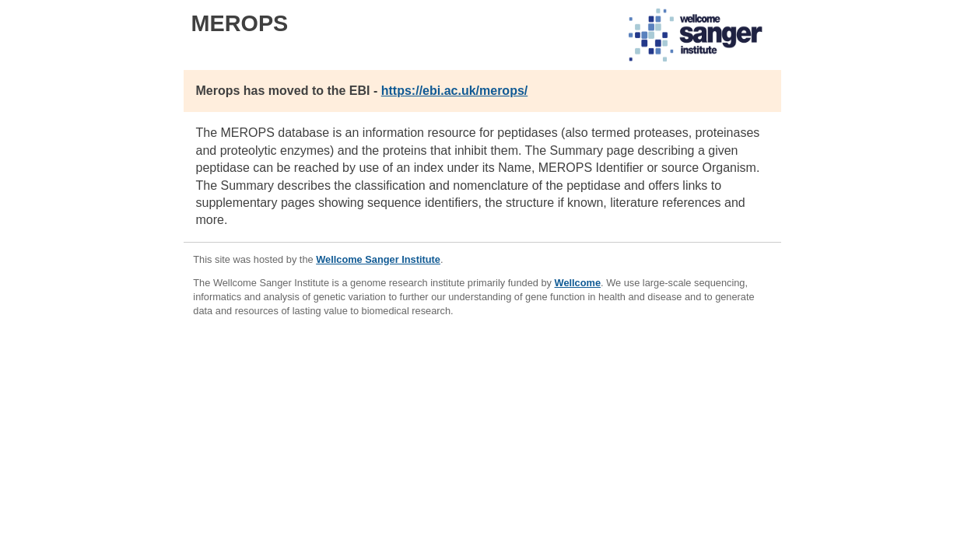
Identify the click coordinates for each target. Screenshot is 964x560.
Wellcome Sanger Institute (378, 259)
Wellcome (578, 283)
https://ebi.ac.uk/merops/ (454, 91)
